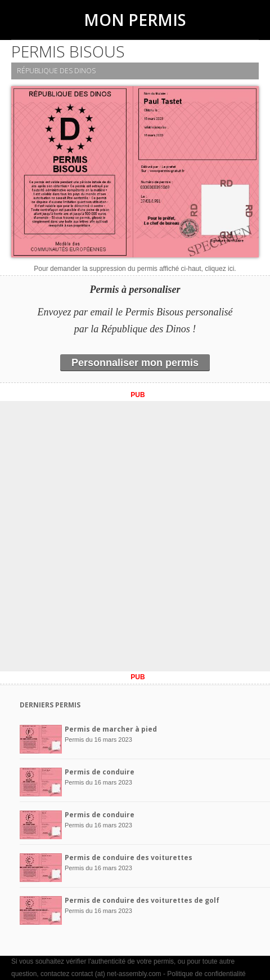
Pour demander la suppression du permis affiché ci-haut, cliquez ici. (135, 269)
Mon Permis (135, 20)
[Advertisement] (135, 536)
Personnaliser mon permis (135, 363)
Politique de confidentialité (206, 974)
